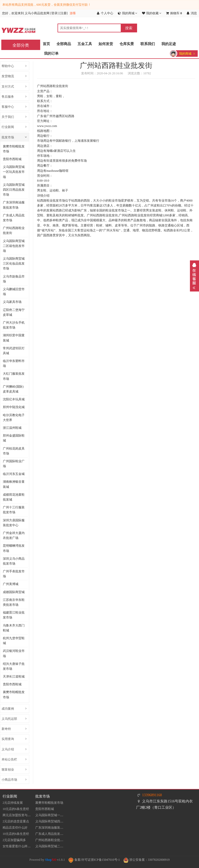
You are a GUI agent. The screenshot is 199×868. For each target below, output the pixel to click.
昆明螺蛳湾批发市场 (14, 548)
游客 (73, 13)
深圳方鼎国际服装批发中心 (14, 523)
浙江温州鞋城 (12, 428)
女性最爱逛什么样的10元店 (21, 846)
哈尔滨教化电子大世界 (14, 418)
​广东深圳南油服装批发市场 (14, 205)
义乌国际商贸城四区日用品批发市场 (14, 190)
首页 (46, 44)
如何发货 (106, 44)
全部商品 (64, 44)
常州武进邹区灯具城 (14, 351)
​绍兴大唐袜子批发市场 (14, 666)
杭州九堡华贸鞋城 (14, 641)
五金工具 (85, 44)
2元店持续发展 (13, 803)
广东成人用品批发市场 (14, 218)
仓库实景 (127, 44)
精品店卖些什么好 (15, 828)
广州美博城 (11, 584)
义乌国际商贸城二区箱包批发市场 (14, 246)
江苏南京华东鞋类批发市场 (14, 602)
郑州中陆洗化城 (14, 407)
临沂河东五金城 (14, 474)
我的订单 (51, 54)
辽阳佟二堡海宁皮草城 (14, 312)
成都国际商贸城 (14, 592)
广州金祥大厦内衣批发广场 (14, 535)
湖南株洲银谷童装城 (14, 484)
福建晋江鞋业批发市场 (14, 615)
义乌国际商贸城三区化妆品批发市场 (14, 264)
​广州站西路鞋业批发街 (14, 230)
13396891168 (152, 795)
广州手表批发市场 (14, 574)
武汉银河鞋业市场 (14, 653)
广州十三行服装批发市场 (14, 510)
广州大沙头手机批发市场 (14, 325)
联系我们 (148, 44)
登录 (54, 13)
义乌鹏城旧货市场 (14, 292)
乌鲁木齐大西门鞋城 (14, 628)
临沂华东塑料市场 (14, 363)
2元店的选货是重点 (16, 821)
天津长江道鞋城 (14, 677)
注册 (63, 13)
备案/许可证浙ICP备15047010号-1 (94, 860)
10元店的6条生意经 (16, 809)
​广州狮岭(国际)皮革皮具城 (13, 389)
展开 (194, 276)
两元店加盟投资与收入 (18, 815)
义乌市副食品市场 (14, 279)
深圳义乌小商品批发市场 (14, 561)
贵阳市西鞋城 (12, 159)
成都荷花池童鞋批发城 (14, 497)
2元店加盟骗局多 (14, 840)
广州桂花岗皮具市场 (14, 451)
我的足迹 (169, 44)
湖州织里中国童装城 (14, 338)
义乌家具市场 (12, 302)
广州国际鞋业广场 (14, 464)
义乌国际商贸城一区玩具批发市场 (14, 172)
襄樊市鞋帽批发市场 (14, 149)
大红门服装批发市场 (14, 376)
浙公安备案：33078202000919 (147, 860)
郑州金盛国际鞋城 (14, 438)
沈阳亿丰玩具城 (14, 399)
